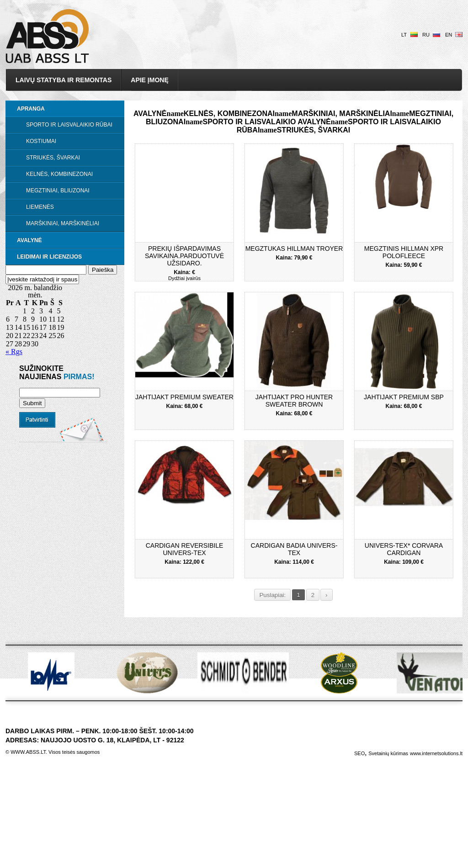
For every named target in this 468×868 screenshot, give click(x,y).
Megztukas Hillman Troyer (294, 249)
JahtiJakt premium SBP (404, 397)
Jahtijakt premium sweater (184, 397)
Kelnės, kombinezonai (59, 174)
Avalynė (29, 240)
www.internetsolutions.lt (436, 753)
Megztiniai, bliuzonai (58, 191)
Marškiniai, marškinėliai (63, 223)
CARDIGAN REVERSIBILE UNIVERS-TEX (185, 549)
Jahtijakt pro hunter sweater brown (294, 401)
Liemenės (40, 207)
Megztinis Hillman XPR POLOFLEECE (404, 252)
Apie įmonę (149, 80)
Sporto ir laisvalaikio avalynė (266, 122)
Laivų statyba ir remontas (64, 80)
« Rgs (14, 352)
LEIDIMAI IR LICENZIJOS (49, 257)
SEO (359, 753)
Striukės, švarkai (53, 158)
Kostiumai (41, 141)
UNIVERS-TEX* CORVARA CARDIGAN (404, 549)
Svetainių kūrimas (388, 753)
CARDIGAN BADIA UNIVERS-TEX (294, 549)
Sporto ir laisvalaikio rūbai (69, 125)
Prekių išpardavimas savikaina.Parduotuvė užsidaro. (184, 256)
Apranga (31, 109)
